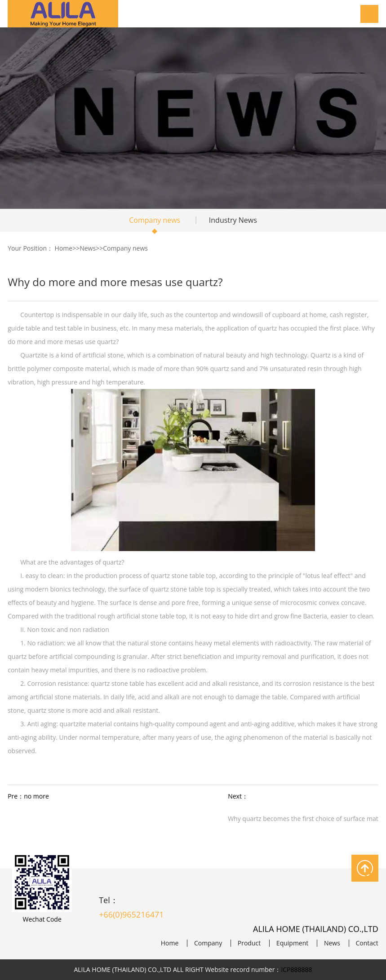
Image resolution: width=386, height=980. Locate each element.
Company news (155, 220)
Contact (367, 943)
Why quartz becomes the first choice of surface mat (303, 819)
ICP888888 (296, 969)
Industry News (233, 220)
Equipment (292, 943)
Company (208, 943)
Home (64, 248)
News (88, 248)
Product (249, 943)
